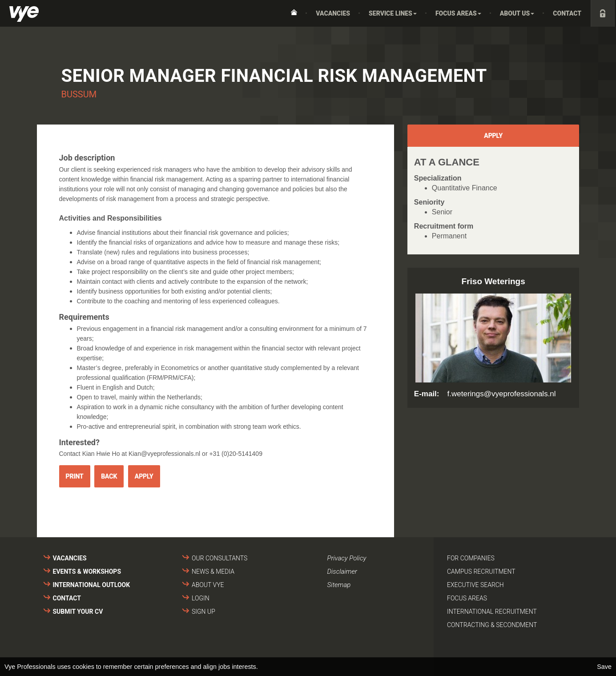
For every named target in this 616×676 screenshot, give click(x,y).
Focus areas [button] (458, 13)
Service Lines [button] (393, 13)
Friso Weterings (493, 281)
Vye (24, 14)
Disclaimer (342, 571)
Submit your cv (78, 612)
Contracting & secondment (492, 625)
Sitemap (339, 585)
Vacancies (333, 13)
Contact (567, 13)
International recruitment (492, 612)
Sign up (203, 612)
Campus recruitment (481, 571)
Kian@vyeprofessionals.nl (164, 454)
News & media (213, 571)
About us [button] (517, 13)
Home (294, 13)
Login (201, 598)
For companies (471, 558)
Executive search (475, 585)
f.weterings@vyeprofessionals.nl (502, 394)
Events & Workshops (87, 571)
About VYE (208, 585)
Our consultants (219, 558)
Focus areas (467, 598)
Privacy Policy (347, 558)
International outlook (92, 585)
